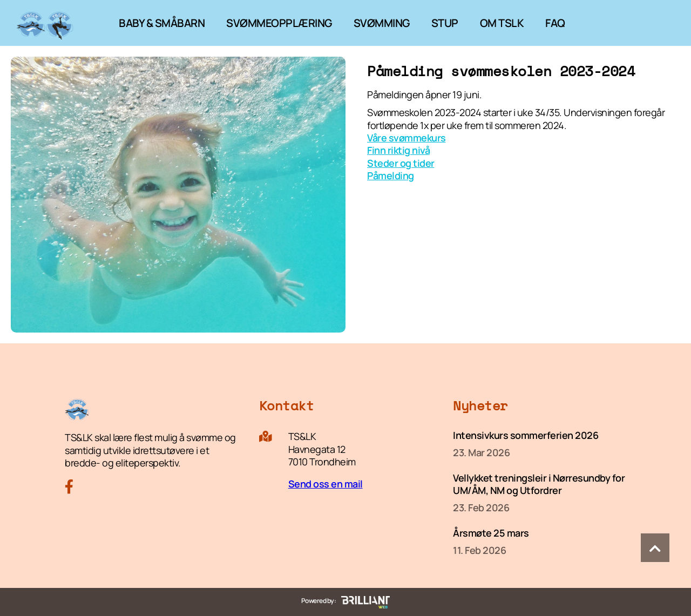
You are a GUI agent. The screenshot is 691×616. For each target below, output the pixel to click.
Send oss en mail (326, 484)
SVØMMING (382, 23)
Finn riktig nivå (398, 150)
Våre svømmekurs (407, 138)
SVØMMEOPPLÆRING (279, 23)
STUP (445, 23)
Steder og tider (401, 163)
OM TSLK (502, 23)
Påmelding (391, 175)
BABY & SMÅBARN (162, 23)
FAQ (555, 23)
